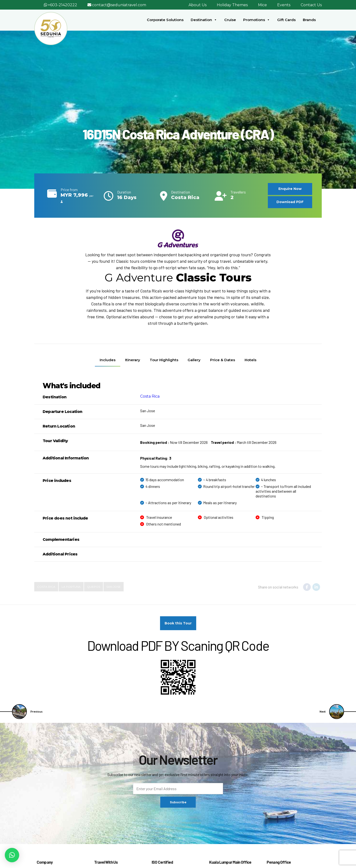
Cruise (230, 20)
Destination (204, 20)
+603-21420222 (63, 5)
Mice (262, 5)
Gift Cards (286, 20)
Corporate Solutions (165, 20)
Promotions (257, 20)
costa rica (46, 587)
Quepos (94, 587)
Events (284, 5)
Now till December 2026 (174, 442)
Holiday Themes (232, 5)
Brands (309, 20)
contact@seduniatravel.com (119, 5)
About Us (198, 5)
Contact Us (311, 5)
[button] (12, 855)
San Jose (114, 587)
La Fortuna (71, 587)
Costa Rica (150, 396)
